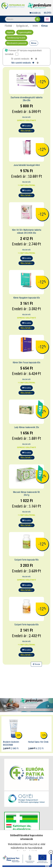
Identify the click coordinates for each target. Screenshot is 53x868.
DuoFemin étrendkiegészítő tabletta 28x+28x (26, 99)
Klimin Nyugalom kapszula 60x (27, 298)
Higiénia (10, 32)
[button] (4, 705)
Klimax (34, 43)
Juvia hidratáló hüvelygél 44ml (27, 165)
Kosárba (26, 126)
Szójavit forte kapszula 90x (26, 560)
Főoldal (8, 26)
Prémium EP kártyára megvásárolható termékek (23, 52)
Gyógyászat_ (22, 26)
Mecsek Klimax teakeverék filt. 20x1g (27, 494)
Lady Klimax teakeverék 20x (27, 427)
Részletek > (26, 131)
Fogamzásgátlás (25, 32)
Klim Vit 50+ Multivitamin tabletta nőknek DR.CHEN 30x (27, 231)
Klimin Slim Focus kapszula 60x (26, 363)
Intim (35, 26)
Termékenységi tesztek (16, 38)
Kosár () (35, 13)
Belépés (48, 13)
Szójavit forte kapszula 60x (26, 625)
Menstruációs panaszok (17, 43)
